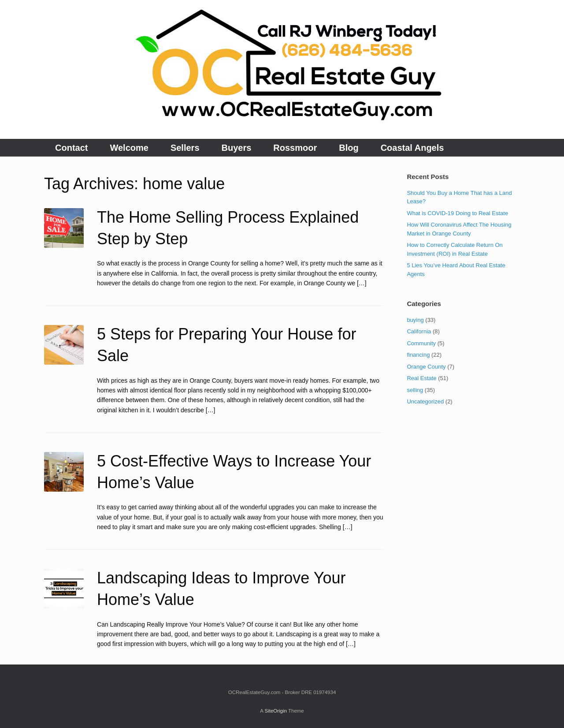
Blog (349, 148)
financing (418, 355)
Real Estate (421, 378)
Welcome (129, 148)
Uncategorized (425, 401)
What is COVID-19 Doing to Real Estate (457, 213)
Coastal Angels (412, 148)
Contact (71, 148)
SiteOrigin (276, 711)
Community (421, 343)
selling (415, 390)
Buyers (237, 148)
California (419, 331)
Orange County (426, 367)
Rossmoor (295, 148)
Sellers (185, 148)
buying (415, 320)
